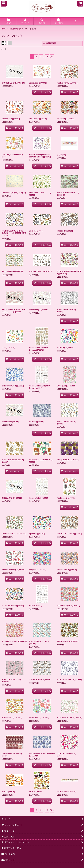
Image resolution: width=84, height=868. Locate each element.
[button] (4, 4)
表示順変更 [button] (50, 43)
